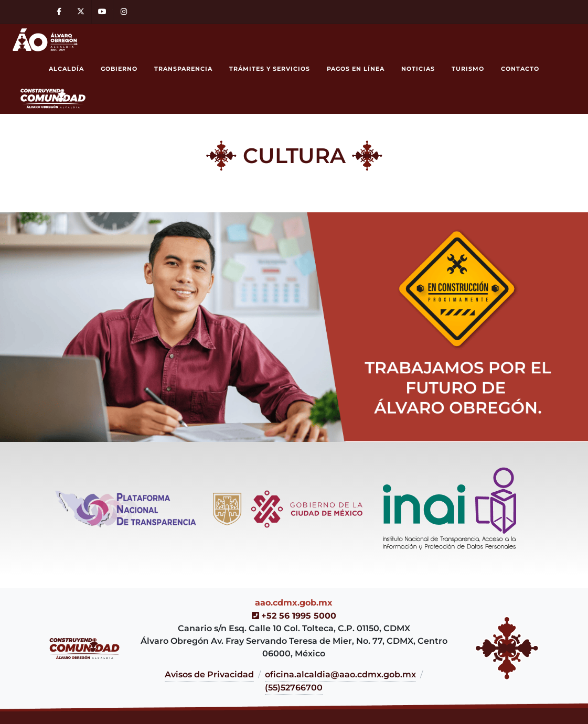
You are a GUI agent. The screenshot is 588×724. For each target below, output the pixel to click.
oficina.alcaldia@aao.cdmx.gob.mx (340, 674)
